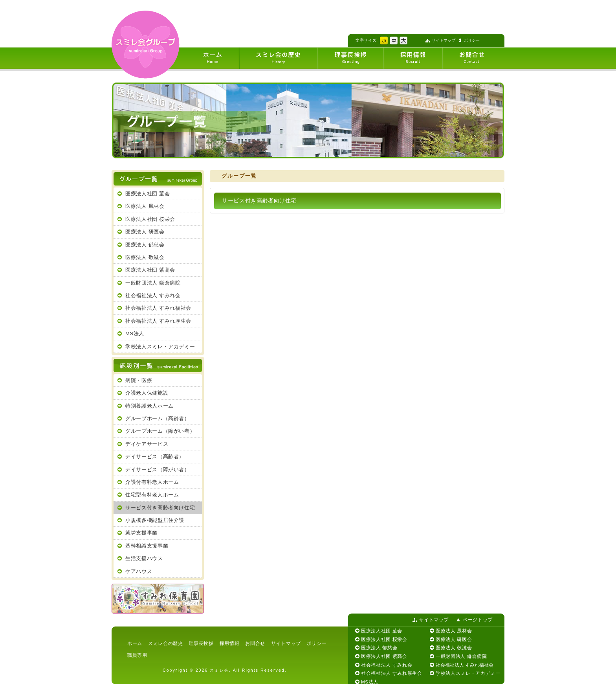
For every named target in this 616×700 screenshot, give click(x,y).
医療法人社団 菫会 (148, 194)
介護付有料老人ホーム (152, 482)
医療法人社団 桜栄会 (150, 219)
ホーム (135, 643)
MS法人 (135, 333)
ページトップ (478, 620)
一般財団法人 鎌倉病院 (153, 283)
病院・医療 (139, 380)
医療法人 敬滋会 (145, 257)
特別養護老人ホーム (149, 406)
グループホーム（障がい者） (160, 431)
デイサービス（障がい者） (158, 469)
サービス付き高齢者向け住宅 (160, 508)
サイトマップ (444, 40)
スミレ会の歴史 (166, 643)
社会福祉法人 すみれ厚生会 (158, 321)
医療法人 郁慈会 (145, 245)
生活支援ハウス (144, 558)
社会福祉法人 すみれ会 (153, 295)
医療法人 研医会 (145, 232)
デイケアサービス (147, 444)
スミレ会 (219, 670)
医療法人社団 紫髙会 (150, 270)
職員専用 (137, 655)
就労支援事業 (141, 533)
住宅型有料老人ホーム (152, 495)
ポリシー (472, 40)
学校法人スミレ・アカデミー (160, 346)
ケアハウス (139, 571)
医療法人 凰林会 (145, 206)
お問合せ (255, 643)
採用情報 (230, 643)
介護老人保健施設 (147, 393)
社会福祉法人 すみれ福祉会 (158, 308)
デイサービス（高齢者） (155, 457)
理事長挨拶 (201, 643)
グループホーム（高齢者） (158, 418)
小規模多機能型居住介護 (155, 520)
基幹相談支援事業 (147, 546)
